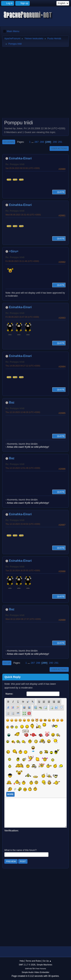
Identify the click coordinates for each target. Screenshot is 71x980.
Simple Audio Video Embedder (35, 972)
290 (55, 142)
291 (60, 142)
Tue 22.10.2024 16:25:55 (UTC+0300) (23, 570)
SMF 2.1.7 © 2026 (27, 965)
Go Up (7, 663)
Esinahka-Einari (20, 158)
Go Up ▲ (47, 961)
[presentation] (33, 840)
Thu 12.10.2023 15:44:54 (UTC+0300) (23, 524)
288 (42, 142)
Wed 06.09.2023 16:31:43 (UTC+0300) (23, 215)
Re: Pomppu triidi (15, 164)
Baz (12, 402)
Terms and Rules (33, 961)
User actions (59, 148)
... (33, 142)
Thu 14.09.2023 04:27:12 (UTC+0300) (23, 366)
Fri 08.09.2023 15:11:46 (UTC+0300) (22, 261)
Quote (59, 192)
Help (22, 961)
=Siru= (14, 251)
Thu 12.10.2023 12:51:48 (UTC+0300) (23, 468)
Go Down (9, 142)
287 (37, 142)
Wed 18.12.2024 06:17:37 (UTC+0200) (23, 619)
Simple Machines (44, 965)
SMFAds (28, 969)
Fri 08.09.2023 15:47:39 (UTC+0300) (22, 317)
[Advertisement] (35, 84)
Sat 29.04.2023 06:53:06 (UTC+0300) (23, 168)
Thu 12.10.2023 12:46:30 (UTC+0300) (23, 412)
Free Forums (41, 969)
